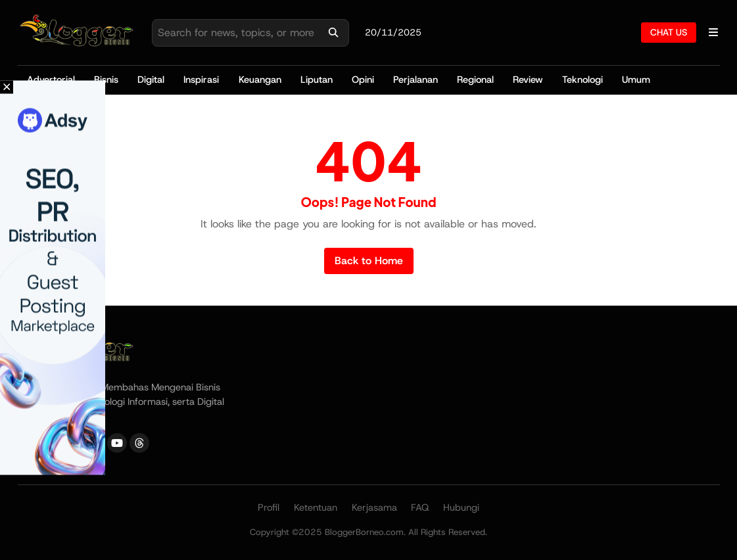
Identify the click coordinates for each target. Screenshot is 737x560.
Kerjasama (374, 507)
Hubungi (461, 507)
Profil (269, 507)
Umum (636, 80)
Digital (151, 80)
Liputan (317, 80)
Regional (475, 80)
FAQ (420, 507)
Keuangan (260, 80)
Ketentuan (316, 507)
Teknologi (582, 80)
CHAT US (669, 32)
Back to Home (369, 261)
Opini (363, 80)
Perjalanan (416, 80)
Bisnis (106, 80)
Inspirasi (201, 80)
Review (528, 80)
